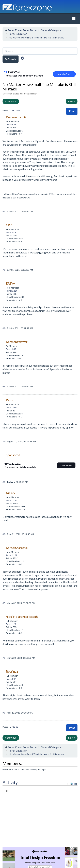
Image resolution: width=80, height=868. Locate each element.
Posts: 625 (11, 125)
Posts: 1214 (11, 291)
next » (72, 101)
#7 (4, 603)
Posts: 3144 (11, 500)
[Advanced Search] (22, 59)
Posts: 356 (11, 349)
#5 (4, 441)
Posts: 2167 (11, 555)
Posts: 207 (11, 679)
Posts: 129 (11, 624)
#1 (4, 212)
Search (11, 59)
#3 (4, 328)
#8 (4, 658)
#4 (4, 387)
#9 (4, 713)
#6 (4, 482)
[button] (72, 111)
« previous (11, 101)
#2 (4, 270)
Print (72, 111)
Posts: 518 (11, 232)
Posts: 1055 (11, 408)
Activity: (11, 782)
